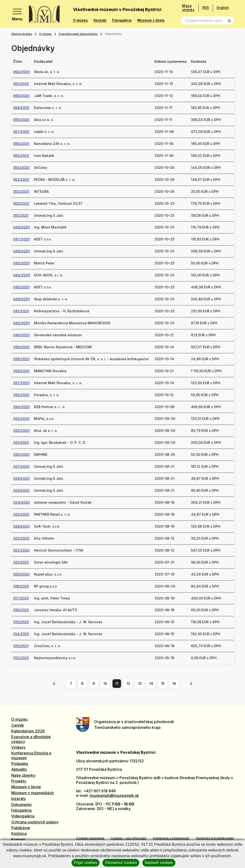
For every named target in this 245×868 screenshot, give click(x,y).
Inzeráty (19, 799)
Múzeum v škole (151, 20)
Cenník (18, 725)
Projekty (19, 781)
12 (128, 683)
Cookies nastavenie (90, 838)
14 (151, 683)
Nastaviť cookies (159, 863)
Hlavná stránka (22, 34)
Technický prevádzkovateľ (215, 838)
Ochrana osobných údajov (35, 822)
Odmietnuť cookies (121, 863)
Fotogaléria (122, 20)
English (223, 8)
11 (117, 683)
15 (163, 683)
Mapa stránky (188, 8)
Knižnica (19, 834)
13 (140, 683)
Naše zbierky (23, 775)
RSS (206, 8)
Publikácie (21, 828)
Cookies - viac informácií (128, 838)
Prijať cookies (86, 863)
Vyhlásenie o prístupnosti (171, 838)
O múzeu (80, 20)
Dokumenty (22, 805)
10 (105, 683)
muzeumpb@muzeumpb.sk (114, 795)
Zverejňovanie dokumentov (78, 34)
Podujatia (20, 764)
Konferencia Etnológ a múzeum (31, 755)
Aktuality (19, 769)
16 (174, 683)
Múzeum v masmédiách (33, 793)
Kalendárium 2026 (28, 731)
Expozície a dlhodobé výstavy (31, 739)
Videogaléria (23, 816)
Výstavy (18, 747)
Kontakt (100, 20)
